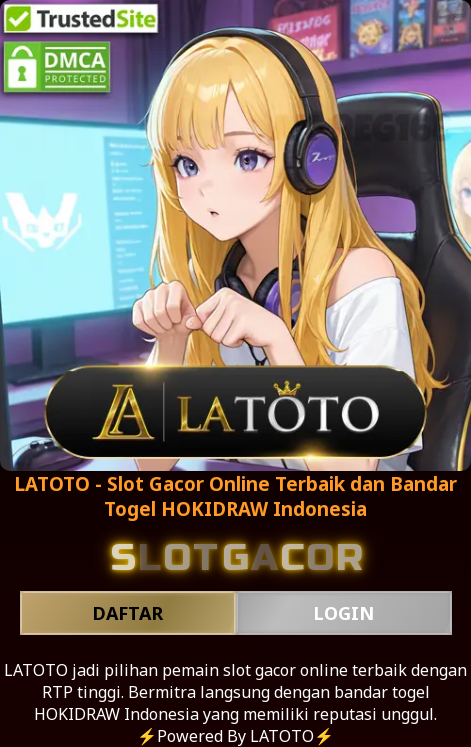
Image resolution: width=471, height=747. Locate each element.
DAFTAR (127, 613)
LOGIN (343, 613)
